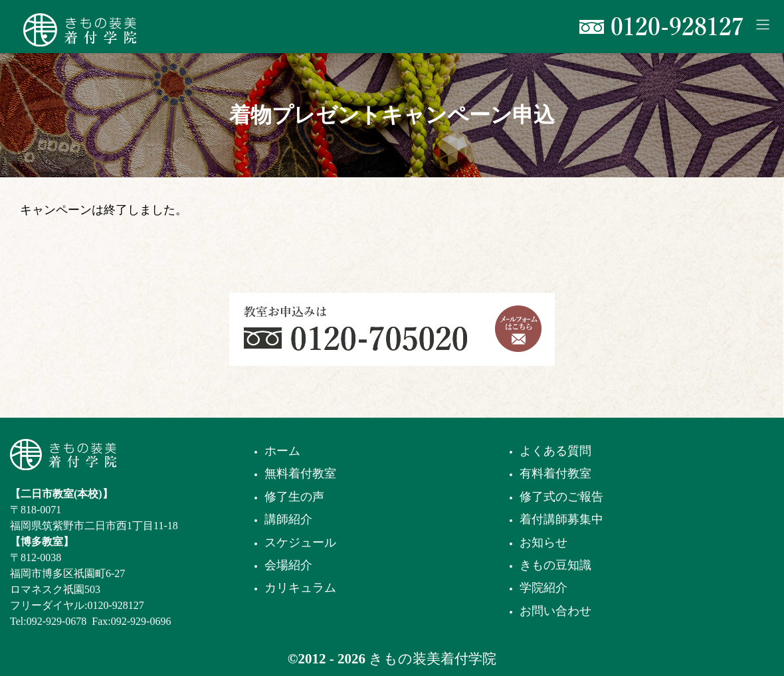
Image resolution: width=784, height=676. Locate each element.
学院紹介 (543, 588)
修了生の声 (294, 497)
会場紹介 (288, 565)
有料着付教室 (555, 473)
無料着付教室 (300, 473)
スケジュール (300, 543)
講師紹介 (288, 519)
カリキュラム (300, 588)
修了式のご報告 (561, 497)
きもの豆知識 (555, 565)
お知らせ (543, 543)
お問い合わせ (555, 611)
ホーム (282, 451)
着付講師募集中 (561, 519)
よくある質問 (555, 451)
